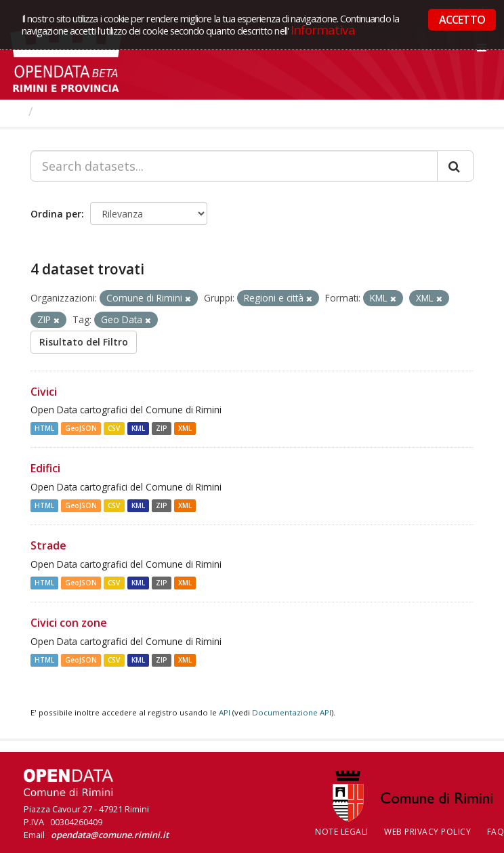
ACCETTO (462, 20)
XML (185, 428)
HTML (44, 428)
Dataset (64, 111)
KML (138, 428)
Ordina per (56, 214)
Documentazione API (292, 712)
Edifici (45, 468)
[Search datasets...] (234, 166)
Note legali (342, 832)
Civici (44, 392)
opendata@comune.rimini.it (110, 835)
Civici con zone (69, 623)
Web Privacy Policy (427, 832)
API (225, 712)
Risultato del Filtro (84, 342)
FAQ (496, 832)
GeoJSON (81, 428)
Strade (48, 545)
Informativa (323, 29)
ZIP (162, 428)
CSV (114, 428)
